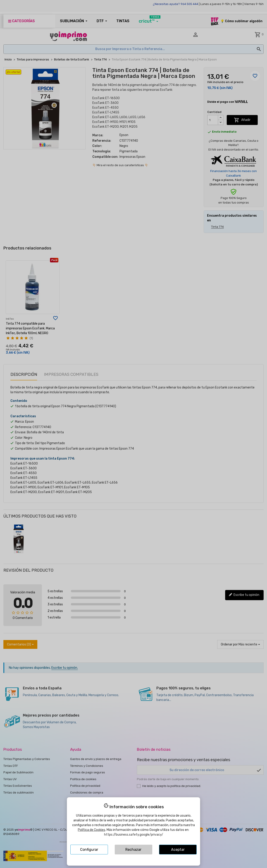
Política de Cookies (92, 830)
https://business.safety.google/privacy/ (134, 835)
